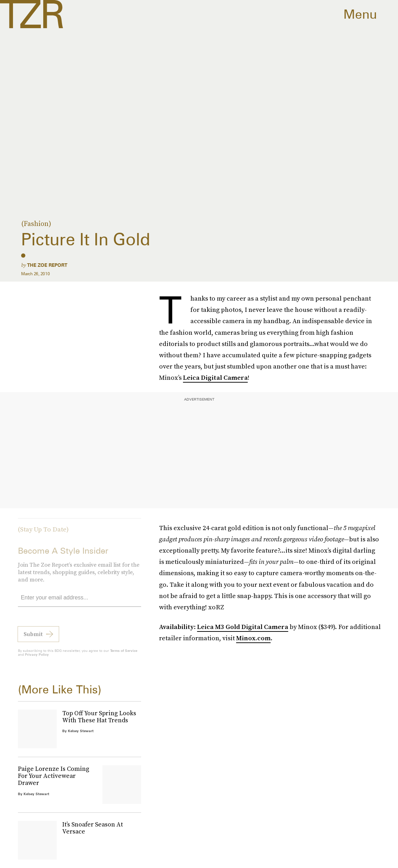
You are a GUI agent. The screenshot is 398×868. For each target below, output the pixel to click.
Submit (33, 638)
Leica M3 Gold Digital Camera (243, 627)
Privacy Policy (37, 659)
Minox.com (253, 638)
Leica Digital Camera (215, 378)
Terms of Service (124, 655)
